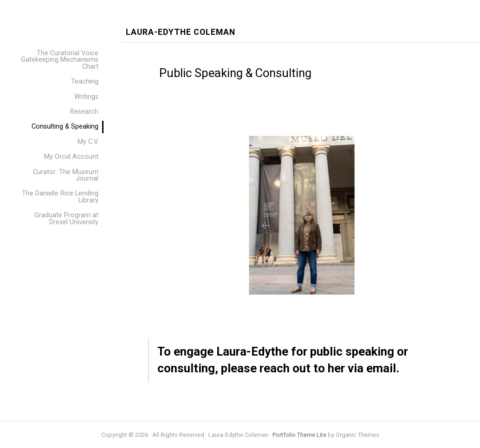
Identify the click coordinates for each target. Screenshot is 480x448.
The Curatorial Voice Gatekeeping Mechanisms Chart (60, 60)
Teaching (85, 81)
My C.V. (88, 142)
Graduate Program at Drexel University (66, 218)
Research (84, 112)
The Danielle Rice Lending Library (60, 197)
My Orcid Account (71, 157)
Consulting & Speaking (65, 127)
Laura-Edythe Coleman (181, 32)
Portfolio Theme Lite (299, 435)
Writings (86, 97)
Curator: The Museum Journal (66, 175)
